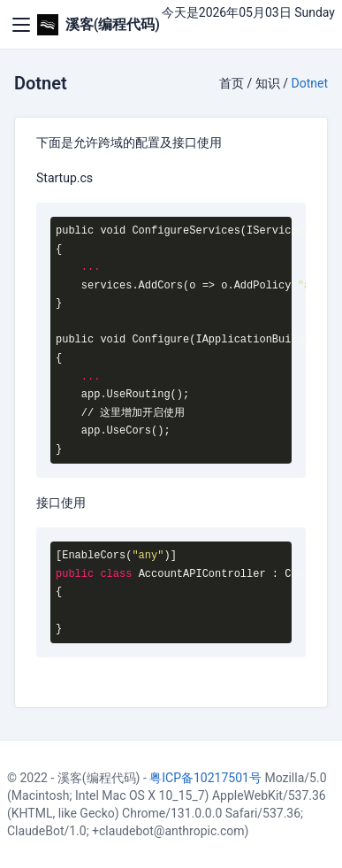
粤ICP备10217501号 (205, 778)
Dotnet (310, 83)
